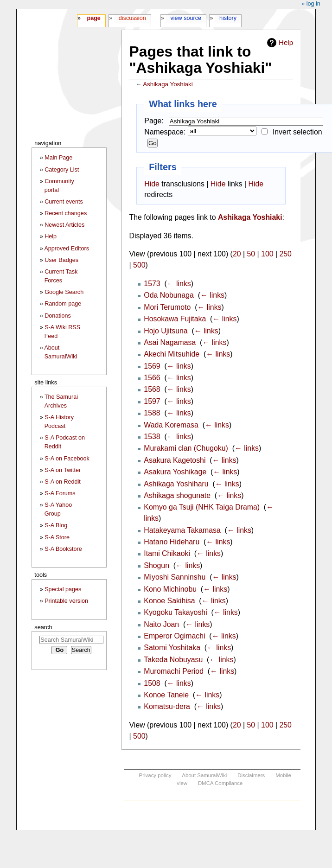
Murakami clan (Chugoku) (186, 448)
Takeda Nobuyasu (173, 660)
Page (93, 18)
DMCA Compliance (220, 783)
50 (251, 254)
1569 (152, 366)
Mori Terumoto (167, 307)
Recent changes (66, 213)
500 (139, 265)
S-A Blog (56, 525)
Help (286, 42)
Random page (63, 304)
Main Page (58, 158)
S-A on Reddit (63, 482)
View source (186, 18)
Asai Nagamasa (170, 342)
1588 (152, 413)
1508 (152, 683)
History (228, 18)
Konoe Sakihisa (169, 601)
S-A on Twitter (63, 470)
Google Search (64, 292)
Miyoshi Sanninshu (175, 577)
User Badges (61, 260)
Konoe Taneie (166, 695)
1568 (152, 389)
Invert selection (297, 132)
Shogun (156, 565)
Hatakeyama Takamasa (182, 530)
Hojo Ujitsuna (166, 331)
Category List (62, 170)
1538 (152, 437)
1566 (152, 378)
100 (267, 254)
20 (237, 254)
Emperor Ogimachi (174, 636)
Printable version (66, 601)
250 (285, 254)
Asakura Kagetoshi (175, 460)
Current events (64, 202)
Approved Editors (67, 249)
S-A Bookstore (63, 549)
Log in (313, 4)
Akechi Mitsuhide (172, 354)
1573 (152, 284)
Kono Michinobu (170, 589)
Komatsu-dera (167, 706)
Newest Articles (64, 225)
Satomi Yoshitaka (172, 648)
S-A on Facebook (67, 459)
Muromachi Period (174, 671)
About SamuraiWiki (204, 775)
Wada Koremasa (171, 425)
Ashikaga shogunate (177, 495)
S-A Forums (60, 493)
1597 (152, 401)
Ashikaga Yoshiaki (168, 84)
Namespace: (165, 132)
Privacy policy (155, 775)
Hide (152, 184)
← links (179, 284)
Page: (154, 121)
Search (43, 627)
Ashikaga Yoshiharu (176, 484)
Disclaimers (251, 775)
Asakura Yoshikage (175, 472)
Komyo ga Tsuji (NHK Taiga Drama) (202, 507)
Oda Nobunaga (169, 295)
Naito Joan (161, 624)
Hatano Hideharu (172, 542)
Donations (58, 316)
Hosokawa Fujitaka (175, 319)
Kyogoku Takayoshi (175, 612)
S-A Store (57, 537)
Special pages (63, 589)
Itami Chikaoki (167, 553)
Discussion (132, 18)
